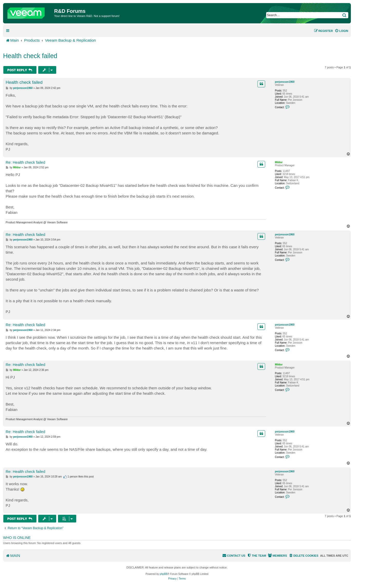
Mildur (279, 162)
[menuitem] (341, 31)
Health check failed (30, 56)
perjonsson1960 (285, 82)
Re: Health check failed (25, 162)
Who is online (17, 538)
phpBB (164, 574)
